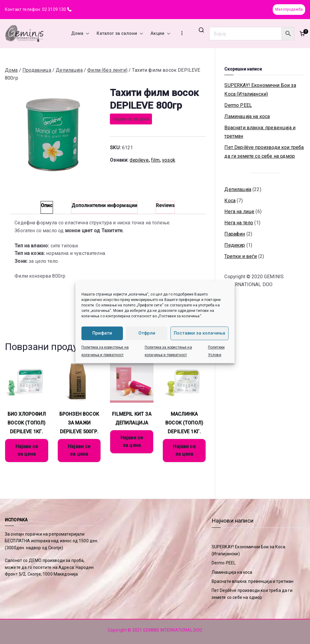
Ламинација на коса (247, 116)
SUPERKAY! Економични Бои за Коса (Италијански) (260, 90)
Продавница (37, 70)
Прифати (102, 333)
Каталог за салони (120, 34)
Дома (80, 34)
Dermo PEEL (238, 105)
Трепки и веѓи (241, 256)
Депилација (69, 70)
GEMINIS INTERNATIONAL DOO (173, 630)
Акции (160, 34)
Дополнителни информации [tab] (104, 205)
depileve (139, 160)
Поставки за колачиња (200, 333)
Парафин (235, 234)
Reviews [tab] (165, 205)
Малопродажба (289, 9)
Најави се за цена (131, 119)
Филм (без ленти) (107, 70)
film (155, 160)
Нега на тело (239, 223)
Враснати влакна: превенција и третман (260, 132)
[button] (86, 34)
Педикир (235, 245)
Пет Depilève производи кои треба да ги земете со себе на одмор (264, 152)
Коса (230, 201)
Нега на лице (239, 211)
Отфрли (147, 333)
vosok (169, 160)
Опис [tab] (47, 205)
